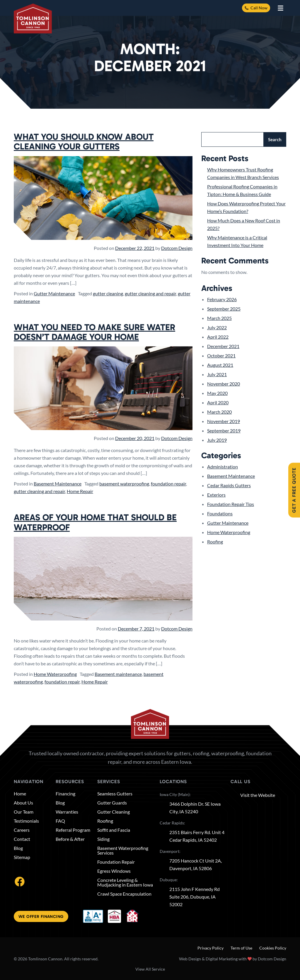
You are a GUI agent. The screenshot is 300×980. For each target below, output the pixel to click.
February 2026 (222, 299)
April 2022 (218, 337)
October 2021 (221, 356)
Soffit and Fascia (114, 830)
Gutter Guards (112, 803)
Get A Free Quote (294, 490)
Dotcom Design (177, 248)
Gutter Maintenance (54, 293)
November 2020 (224, 384)
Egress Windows (114, 871)
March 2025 (219, 318)
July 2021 (217, 374)
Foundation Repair (116, 862)
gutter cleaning (108, 293)
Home (20, 794)
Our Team (24, 812)
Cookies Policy (273, 948)
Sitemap (22, 857)
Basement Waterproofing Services (123, 851)
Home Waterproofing (55, 674)
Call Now (256, 8)
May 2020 (217, 393)
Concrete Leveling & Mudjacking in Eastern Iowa (125, 882)
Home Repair (80, 491)
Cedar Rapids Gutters (229, 485)
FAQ (60, 821)
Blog (18, 848)
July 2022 (217, 327)
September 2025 (224, 309)
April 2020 (218, 402)
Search (275, 139)
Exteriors (216, 495)
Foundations (220, 513)
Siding (103, 839)
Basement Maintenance (58, 484)
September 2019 (224, 431)
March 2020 (219, 412)
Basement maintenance (118, 674)
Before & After (70, 839)
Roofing (215, 542)
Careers (22, 830)
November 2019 (224, 421)
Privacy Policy (210, 948)
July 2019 (217, 440)
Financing (65, 794)
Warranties (67, 812)
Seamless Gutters (115, 794)
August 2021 (220, 365)
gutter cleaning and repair (150, 293)
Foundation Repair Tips (231, 504)
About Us (23, 803)
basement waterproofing (124, 484)
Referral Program (73, 830)
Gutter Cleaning (114, 812)
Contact (22, 839)
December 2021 (223, 346)
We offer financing (41, 917)
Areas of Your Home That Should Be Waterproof (95, 522)
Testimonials (26, 821)
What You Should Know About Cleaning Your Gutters (84, 142)
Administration (223, 467)
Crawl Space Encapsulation (124, 894)
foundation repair (168, 484)
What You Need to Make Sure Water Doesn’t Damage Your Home (94, 332)
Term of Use (241, 948)
